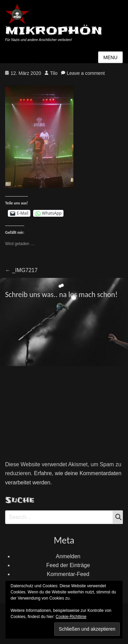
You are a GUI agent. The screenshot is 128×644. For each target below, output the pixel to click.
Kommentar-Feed (68, 574)
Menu (110, 57)
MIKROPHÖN (54, 31)
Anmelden (68, 556)
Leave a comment (86, 73)
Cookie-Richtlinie (71, 617)
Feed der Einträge (68, 565)
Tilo (54, 73)
